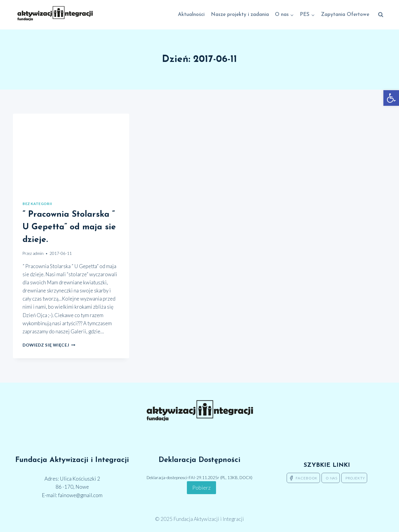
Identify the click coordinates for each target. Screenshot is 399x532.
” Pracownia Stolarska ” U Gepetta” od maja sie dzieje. (69, 227)
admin (38, 253)
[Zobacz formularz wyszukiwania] (381, 15)
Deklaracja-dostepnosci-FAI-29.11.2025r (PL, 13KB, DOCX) (199, 478)
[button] (391, 98)
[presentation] (71, 152)
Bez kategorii (37, 204)
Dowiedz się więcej (49, 345)
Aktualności (191, 15)
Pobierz (201, 488)
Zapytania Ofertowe (345, 15)
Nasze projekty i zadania (240, 15)
